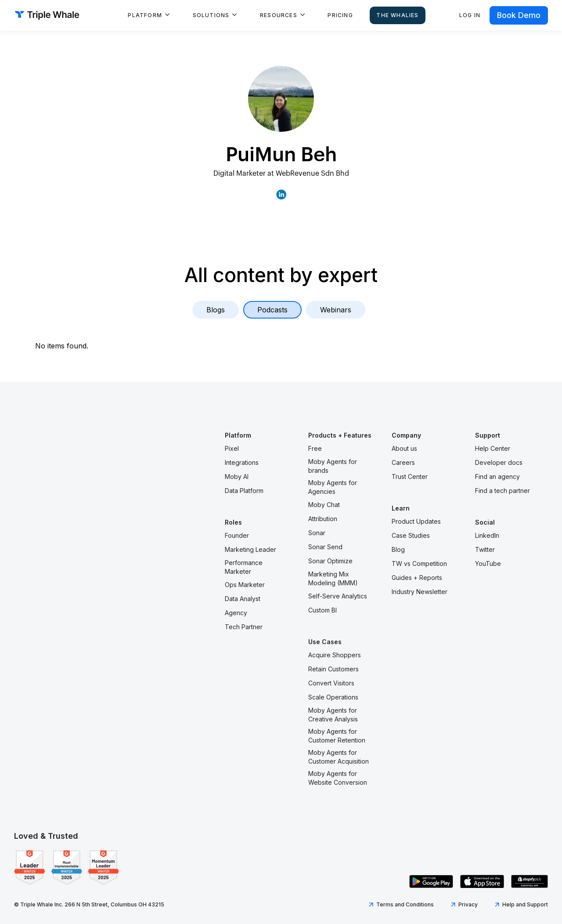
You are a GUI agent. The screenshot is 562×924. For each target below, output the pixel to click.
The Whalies (397, 15)
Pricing (340, 15)
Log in (470, 15)
